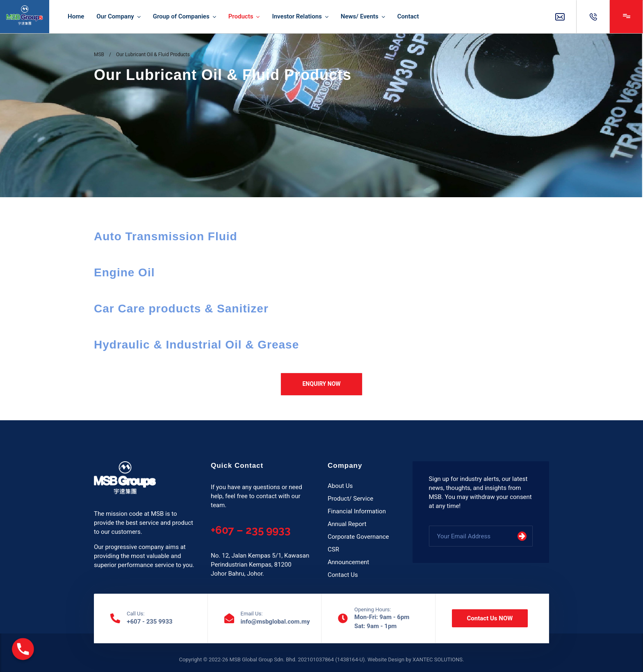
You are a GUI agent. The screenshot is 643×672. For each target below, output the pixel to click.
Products (241, 16)
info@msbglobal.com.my (275, 622)
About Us (340, 486)
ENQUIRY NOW (321, 384)
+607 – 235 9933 (251, 530)
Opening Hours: (373, 610)
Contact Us (343, 575)
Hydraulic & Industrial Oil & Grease (196, 345)
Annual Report (347, 524)
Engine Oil (124, 272)
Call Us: (136, 614)
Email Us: (252, 614)
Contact (408, 16)
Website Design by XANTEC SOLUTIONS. (416, 659)
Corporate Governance (358, 537)
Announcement (348, 562)
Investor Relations (297, 16)
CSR (333, 549)
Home (76, 16)
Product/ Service (350, 499)
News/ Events (360, 16)
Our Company (115, 16)
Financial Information (357, 511)
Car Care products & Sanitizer (181, 309)
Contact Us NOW (490, 618)
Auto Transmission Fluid (166, 236)
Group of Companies (181, 16)
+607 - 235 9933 (150, 622)
